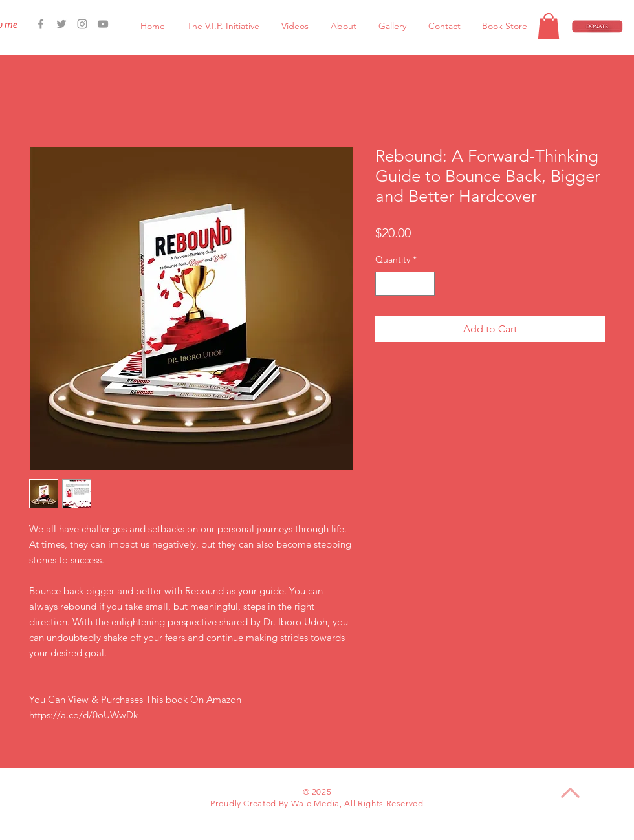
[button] (549, 26)
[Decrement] (385, 284)
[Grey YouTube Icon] (103, 24)
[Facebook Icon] (41, 24)
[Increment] (425, 284)
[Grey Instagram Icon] (82, 24)
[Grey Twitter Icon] (61, 24)
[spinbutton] (405, 284)
